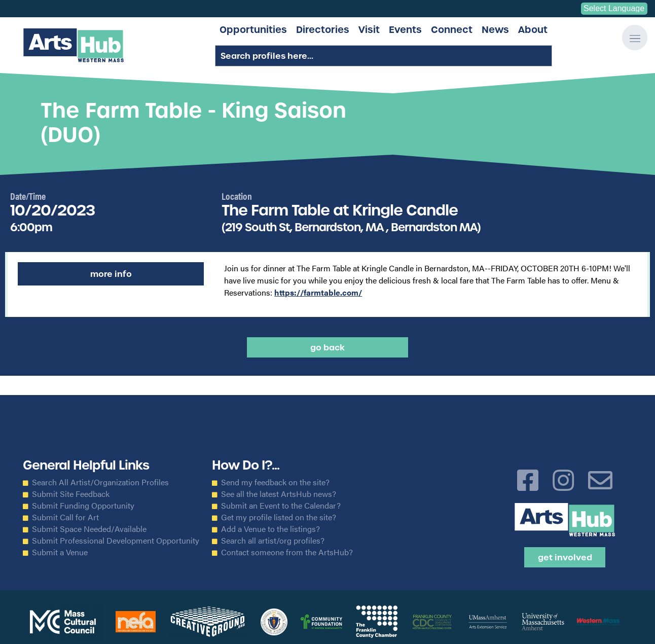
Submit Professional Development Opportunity (116, 541)
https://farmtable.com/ (318, 292)
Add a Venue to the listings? (270, 529)
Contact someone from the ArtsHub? (287, 552)
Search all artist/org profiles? (273, 541)
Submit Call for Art (65, 517)
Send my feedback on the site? (275, 482)
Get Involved (565, 557)
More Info (111, 274)
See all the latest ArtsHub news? (279, 494)
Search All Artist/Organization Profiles (100, 482)
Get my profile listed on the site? (279, 517)
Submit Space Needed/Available (89, 529)
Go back (327, 347)
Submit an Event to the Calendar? (281, 506)
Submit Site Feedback (71, 494)
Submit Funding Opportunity (83, 506)
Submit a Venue (60, 552)
